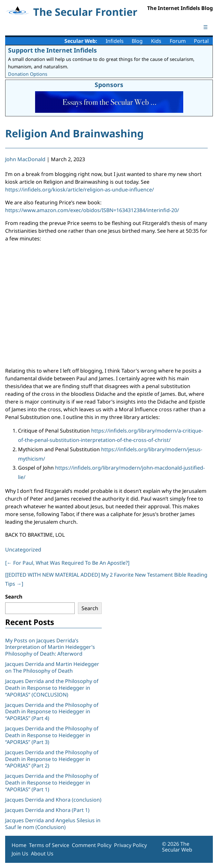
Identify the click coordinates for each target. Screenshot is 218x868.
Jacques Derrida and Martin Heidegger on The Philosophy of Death (52, 667)
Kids (156, 41)
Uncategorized (23, 550)
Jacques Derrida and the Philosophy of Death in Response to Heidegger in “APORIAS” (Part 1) (52, 783)
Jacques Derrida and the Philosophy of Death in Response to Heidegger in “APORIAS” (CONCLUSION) (52, 688)
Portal (201, 41)
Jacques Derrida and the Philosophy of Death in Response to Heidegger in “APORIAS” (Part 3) (52, 735)
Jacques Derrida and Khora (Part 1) (47, 810)
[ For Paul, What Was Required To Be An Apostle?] (67, 563)
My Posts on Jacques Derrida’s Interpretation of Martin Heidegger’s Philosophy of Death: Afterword (50, 647)
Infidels (115, 41)
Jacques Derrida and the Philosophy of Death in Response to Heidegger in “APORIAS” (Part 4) (52, 712)
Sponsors (109, 85)
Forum (178, 41)
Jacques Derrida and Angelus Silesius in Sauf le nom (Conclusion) (53, 824)
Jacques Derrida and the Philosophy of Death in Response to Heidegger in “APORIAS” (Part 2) (52, 759)
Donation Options (28, 74)
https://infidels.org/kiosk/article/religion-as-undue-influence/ (80, 190)
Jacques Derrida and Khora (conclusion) (53, 800)
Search (14, 597)
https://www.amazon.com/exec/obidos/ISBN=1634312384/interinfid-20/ (92, 210)
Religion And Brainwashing (74, 133)
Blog (137, 41)
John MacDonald (25, 159)
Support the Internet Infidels (52, 50)
